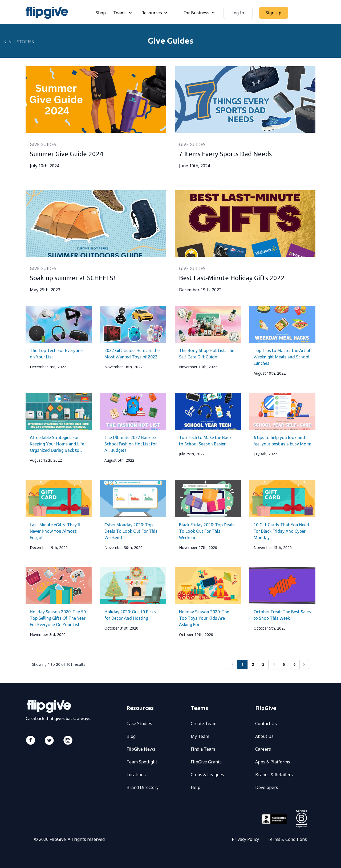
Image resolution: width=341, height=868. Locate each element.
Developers (267, 787)
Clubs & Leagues (207, 775)
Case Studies (139, 724)
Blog (131, 736)
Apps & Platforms (273, 762)
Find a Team (203, 749)
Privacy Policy (245, 839)
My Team (200, 736)
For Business (200, 13)
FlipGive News (141, 749)
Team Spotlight (142, 762)
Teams (123, 13)
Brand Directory (143, 787)
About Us (264, 736)
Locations (136, 775)
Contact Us (266, 724)
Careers (263, 749)
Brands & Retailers (274, 775)
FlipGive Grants (206, 762)
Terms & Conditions (287, 839)
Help (196, 787)
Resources (155, 13)
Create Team (204, 724)
